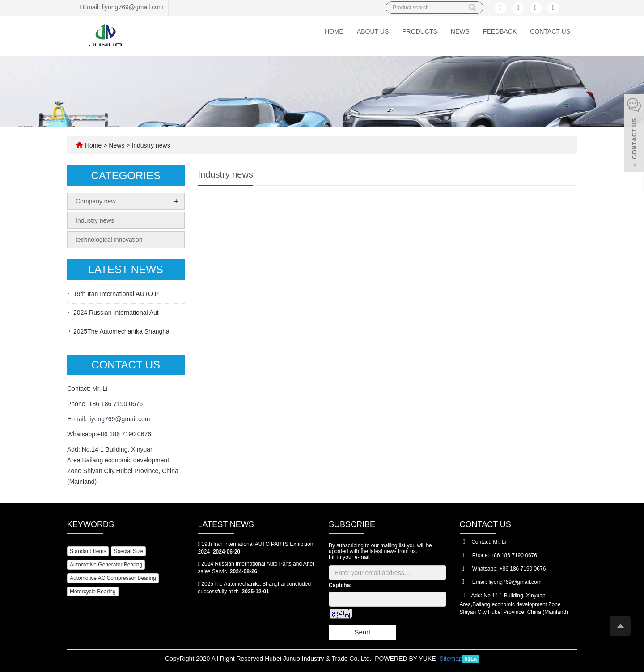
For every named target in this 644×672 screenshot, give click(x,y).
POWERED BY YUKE (406, 659)
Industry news (150, 145)
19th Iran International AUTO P (116, 294)
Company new (96, 201)
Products (420, 31)
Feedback (500, 31)
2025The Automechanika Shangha (121, 331)
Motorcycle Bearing (93, 592)
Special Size (128, 551)
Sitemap (451, 659)
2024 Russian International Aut (116, 313)
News (460, 31)
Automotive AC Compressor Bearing (113, 578)
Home (334, 31)
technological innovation (109, 240)
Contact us (550, 31)
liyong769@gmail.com (119, 419)
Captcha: (340, 585)
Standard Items (88, 551)
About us (373, 31)
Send (362, 632)
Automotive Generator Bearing (106, 565)
